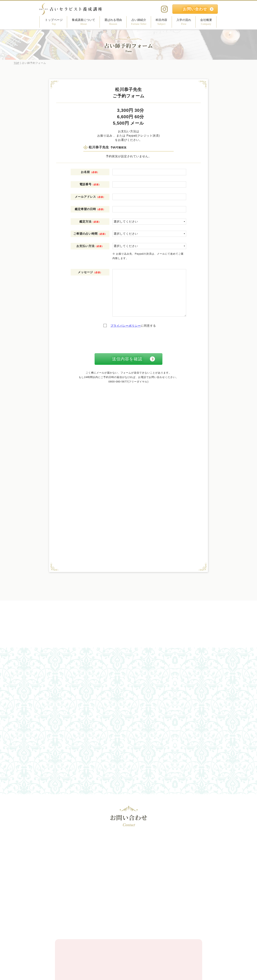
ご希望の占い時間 (90, 234)
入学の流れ (184, 22)
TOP (17, 63)
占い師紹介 (139, 22)
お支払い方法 (90, 246)
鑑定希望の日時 (90, 209)
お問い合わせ (195, 9)
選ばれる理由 (113, 22)
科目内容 (162, 22)
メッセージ (90, 272)
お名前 (90, 172)
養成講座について (84, 22)
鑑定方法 (90, 222)
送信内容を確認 (127, 359)
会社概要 (206, 22)
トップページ (54, 22)
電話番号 (90, 184)
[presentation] (128, 341)
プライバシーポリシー (126, 326)
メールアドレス (90, 197)
